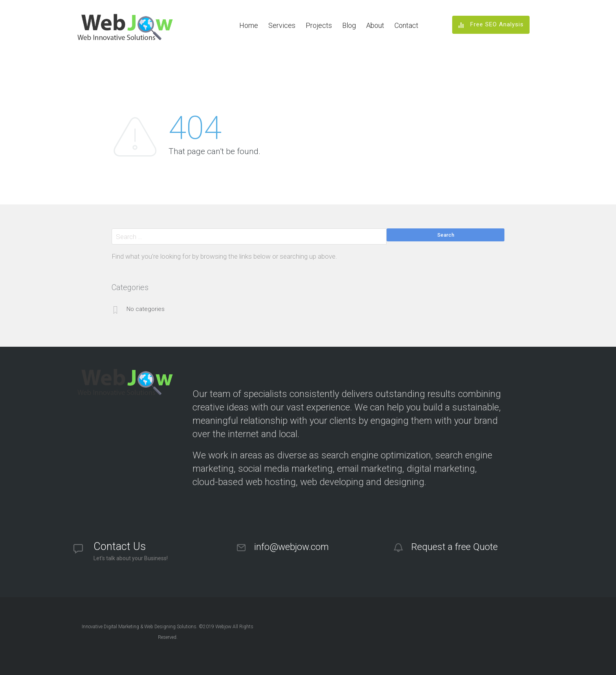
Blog (349, 25)
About (375, 25)
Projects (319, 25)
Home (249, 25)
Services (282, 25)
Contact (406, 25)
